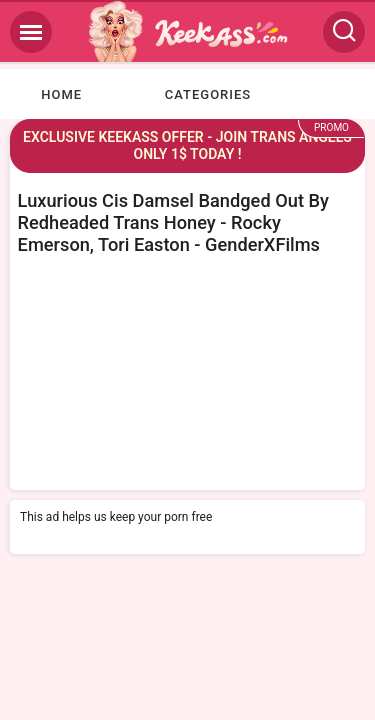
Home (61, 94)
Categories (208, 94)
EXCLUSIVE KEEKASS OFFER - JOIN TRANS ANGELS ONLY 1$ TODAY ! (187, 145)
